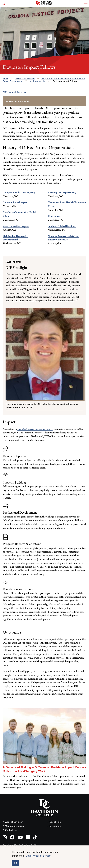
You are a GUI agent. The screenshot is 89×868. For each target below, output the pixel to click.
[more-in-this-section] (44, 101)
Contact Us (11, 830)
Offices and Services (25, 78)
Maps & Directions (14, 826)
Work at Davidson (14, 822)
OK (15, 863)
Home (6, 78)
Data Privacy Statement (39, 856)
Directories (55, 826)
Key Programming (38, 81)
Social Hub (55, 822)
